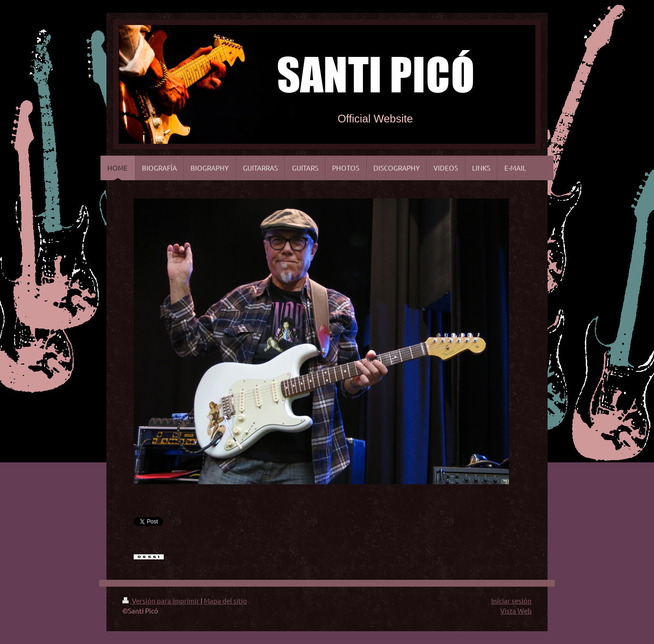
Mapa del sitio (225, 601)
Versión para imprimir (161, 601)
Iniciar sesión (511, 601)
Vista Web (516, 611)
